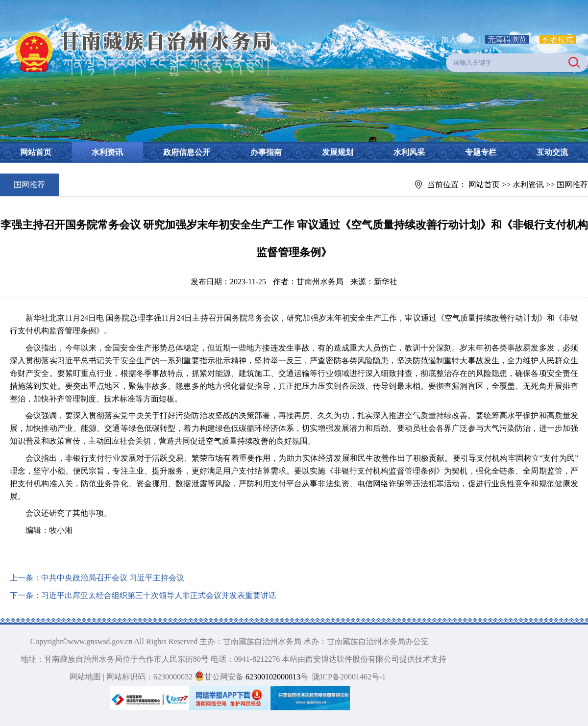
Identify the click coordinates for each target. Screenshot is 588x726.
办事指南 (266, 152)
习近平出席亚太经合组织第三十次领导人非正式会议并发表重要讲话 (159, 595)
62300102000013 (272, 677)
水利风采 (409, 152)
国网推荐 (572, 185)
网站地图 (85, 677)
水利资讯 (107, 152)
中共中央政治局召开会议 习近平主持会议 (113, 578)
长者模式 (558, 39)
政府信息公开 (187, 152)
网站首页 (36, 152)
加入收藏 (458, 39)
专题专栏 (481, 152)
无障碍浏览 (507, 39)
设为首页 (410, 39)
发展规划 (338, 152)
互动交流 (552, 152)
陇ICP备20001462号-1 (349, 677)
